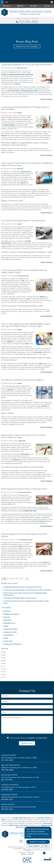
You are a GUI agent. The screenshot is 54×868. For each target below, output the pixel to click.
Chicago (15, 818)
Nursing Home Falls (23, 276)
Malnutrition (22, 441)
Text (48, 6)
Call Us (7, 6)
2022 (3, 663)
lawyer (27, 344)
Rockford (47, 818)
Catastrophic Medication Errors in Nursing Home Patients (23, 587)
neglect (41, 364)
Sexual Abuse (8, 641)
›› (27, 579)
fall (23, 281)
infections (10, 390)
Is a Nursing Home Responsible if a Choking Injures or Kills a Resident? (27, 590)
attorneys (4, 135)
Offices (34, 6)
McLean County (21, 827)
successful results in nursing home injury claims (23, 91)
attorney (18, 84)
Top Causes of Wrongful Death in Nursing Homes (20, 598)
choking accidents (9, 125)
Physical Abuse (9, 635)
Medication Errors (22, 68)
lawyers (42, 297)
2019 (3, 672)
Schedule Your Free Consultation (27, 46)
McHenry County (14, 825)
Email (20, 6)
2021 (3, 666)
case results (38, 352)
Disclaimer (32, 738)
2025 (3, 655)
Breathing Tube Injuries (11, 614)
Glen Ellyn (40, 818)
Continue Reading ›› (47, 99)
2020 (3, 669)
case (4, 247)
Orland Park (22, 818)
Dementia (7, 617)
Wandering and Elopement (12, 644)
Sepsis (6, 638)
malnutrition (25, 454)
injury (21, 546)
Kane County (48, 823)
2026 (3, 652)
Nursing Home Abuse (25, 492)
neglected (10, 342)
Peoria (3, 820)
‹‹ (2, 579)
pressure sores (25, 172)
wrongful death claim (30, 511)
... (25, 579)
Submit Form (27, 743)
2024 (3, 658)
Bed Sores (20, 169)
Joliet (29, 818)
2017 (3, 677)
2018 (3, 675)
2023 (3, 661)
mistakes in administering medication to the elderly (17, 75)
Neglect (20, 113)
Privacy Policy (42, 738)
